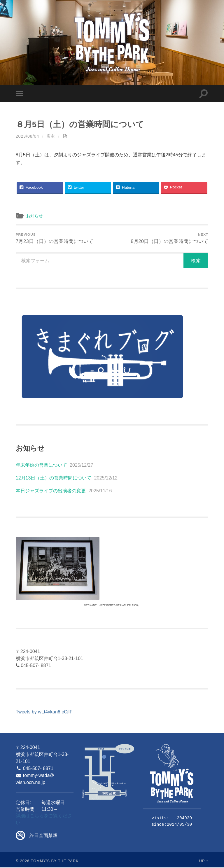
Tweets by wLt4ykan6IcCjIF (44, 712)
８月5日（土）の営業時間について (82, 124)
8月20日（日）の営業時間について (170, 239)
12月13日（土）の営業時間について (54, 478)
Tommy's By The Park (55, 861)
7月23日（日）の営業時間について (55, 239)
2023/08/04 (28, 136)
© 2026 (23, 861)
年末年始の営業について (41, 466)
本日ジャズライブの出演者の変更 (51, 491)
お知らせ (35, 216)
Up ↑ (204, 861)
